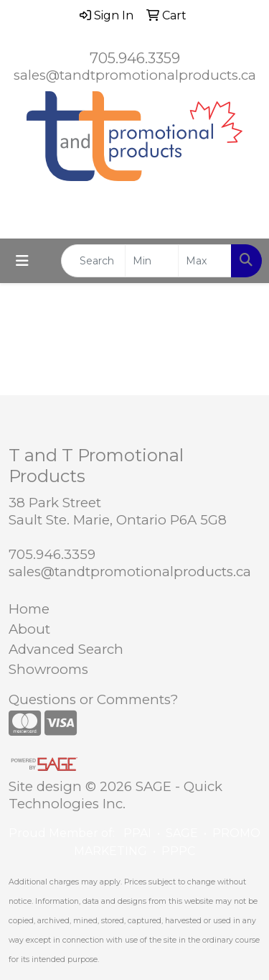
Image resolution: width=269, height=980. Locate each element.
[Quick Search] (93, 261)
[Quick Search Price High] (205, 261)
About (29, 629)
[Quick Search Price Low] (152, 261)
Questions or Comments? (93, 699)
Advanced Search (66, 649)
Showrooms (48, 669)
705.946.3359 (135, 58)
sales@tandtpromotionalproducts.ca (135, 75)
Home (29, 609)
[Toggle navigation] (22, 261)
